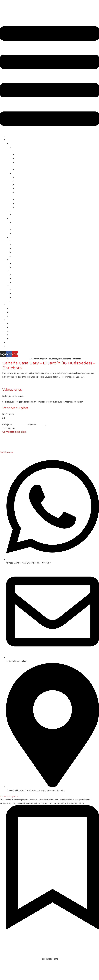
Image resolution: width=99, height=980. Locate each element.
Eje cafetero (20, 177)
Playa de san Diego (23, 166)
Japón (15, 293)
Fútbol (15, 215)
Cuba (14, 245)
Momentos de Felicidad (19, 338)
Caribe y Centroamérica (20, 237)
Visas (11, 335)
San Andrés (20, 162)
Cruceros (13, 331)
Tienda (12, 359)
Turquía (15, 290)
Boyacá (18, 185)
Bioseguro (51, 425)
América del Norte (17, 260)
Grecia (15, 282)
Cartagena (20, 151)
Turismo (10, 139)
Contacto (10, 346)
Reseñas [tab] (12, 382)
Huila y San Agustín (23, 188)
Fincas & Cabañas (20, 425)
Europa (12, 271)
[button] (49, 77)
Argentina (16, 226)
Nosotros (13, 323)
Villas (12, 316)
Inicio (8, 136)
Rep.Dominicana (19, 256)
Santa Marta (21, 154)
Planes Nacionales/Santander (25, 211)
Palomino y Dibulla (23, 170)
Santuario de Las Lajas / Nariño (29, 192)
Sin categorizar (23, 359)
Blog (8, 342)
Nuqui (18, 203)
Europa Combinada (21, 275)
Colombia (13, 143)
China (15, 297)
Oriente (13, 286)
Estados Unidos (19, 267)
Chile (14, 222)
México (15, 263)
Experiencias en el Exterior (21, 327)
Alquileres (10, 305)
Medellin (19, 181)
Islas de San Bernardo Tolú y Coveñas (31, 158)
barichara (41, 425)
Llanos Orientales (23, 207)
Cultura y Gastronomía (22, 173)
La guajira (19, 200)
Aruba (15, 241)
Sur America (15, 218)
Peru (14, 230)
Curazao (16, 248)
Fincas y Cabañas (17, 312)
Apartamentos (15, 308)
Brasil (15, 233)
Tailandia (16, 301)
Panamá (16, 252)
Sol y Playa (17, 147)
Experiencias (18, 196)
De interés (11, 320)
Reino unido (17, 278)
